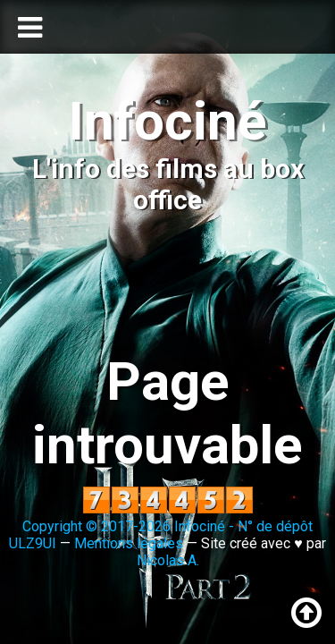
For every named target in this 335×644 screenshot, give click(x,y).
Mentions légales (129, 543)
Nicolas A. (168, 560)
